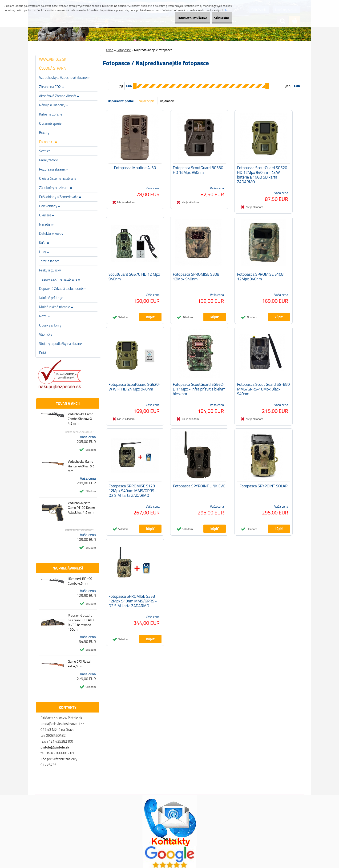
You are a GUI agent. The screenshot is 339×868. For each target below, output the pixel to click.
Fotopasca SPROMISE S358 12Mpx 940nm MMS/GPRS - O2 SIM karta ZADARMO (133, 616)
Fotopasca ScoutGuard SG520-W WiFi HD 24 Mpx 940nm (134, 396)
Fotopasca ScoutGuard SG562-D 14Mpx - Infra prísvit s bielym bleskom (199, 398)
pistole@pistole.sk (55, 747)
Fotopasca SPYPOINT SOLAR (263, 498)
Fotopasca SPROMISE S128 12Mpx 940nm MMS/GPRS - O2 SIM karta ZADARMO (133, 503)
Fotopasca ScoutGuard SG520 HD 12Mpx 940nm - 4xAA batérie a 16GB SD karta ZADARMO (262, 178)
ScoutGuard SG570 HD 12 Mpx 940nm (134, 283)
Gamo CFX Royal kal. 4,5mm (79, 664)
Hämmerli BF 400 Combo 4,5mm (80, 581)
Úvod (110, 50)
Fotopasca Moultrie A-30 (135, 171)
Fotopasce (124, 50)
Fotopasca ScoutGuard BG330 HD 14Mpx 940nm (198, 173)
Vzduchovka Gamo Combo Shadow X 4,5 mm (81, 419)
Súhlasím (218, 18)
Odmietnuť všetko (182, 18)
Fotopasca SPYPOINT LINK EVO (199, 498)
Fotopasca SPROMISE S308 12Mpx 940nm (196, 283)
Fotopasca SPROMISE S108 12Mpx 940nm (260, 283)
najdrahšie (167, 101)
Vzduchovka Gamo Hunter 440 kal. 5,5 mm (81, 466)
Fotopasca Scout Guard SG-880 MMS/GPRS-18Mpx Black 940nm (263, 398)
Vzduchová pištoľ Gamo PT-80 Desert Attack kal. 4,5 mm (82, 508)
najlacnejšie (146, 101)
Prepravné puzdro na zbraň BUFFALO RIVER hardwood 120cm (81, 622)
